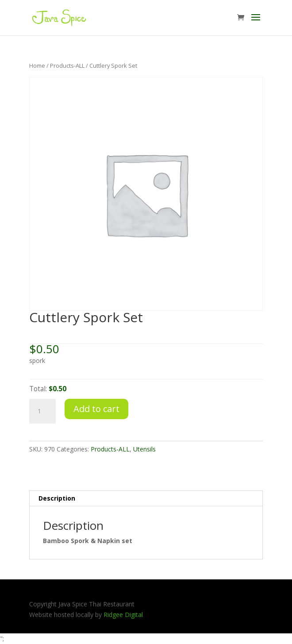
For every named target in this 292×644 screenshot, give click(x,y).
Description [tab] (57, 498)
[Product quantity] (42, 411)
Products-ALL (67, 66)
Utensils (144, 449)
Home (37, 66)
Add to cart (96, 409)
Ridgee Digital (123, 615)
